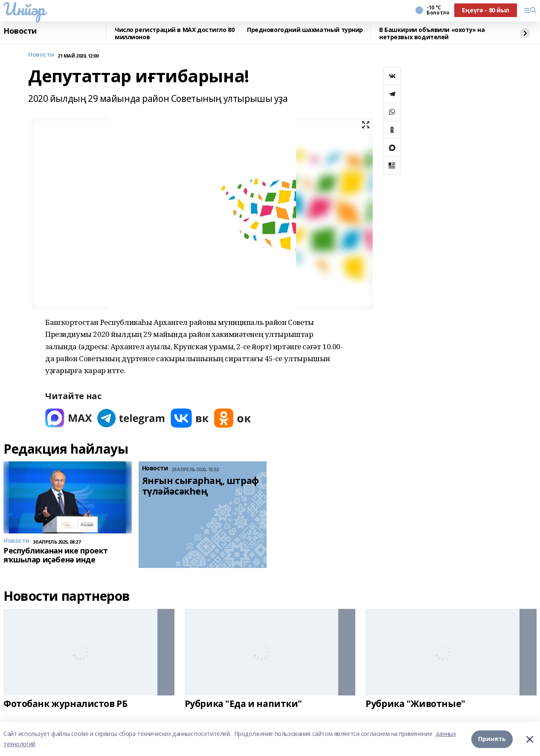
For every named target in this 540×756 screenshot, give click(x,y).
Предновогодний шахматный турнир (305, 30)
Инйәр (24, 9)
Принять (492, 739)
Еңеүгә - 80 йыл (486, 10)
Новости (20, 31)
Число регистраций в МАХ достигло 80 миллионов (174, 33)
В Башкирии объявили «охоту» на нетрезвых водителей (432, 33)
